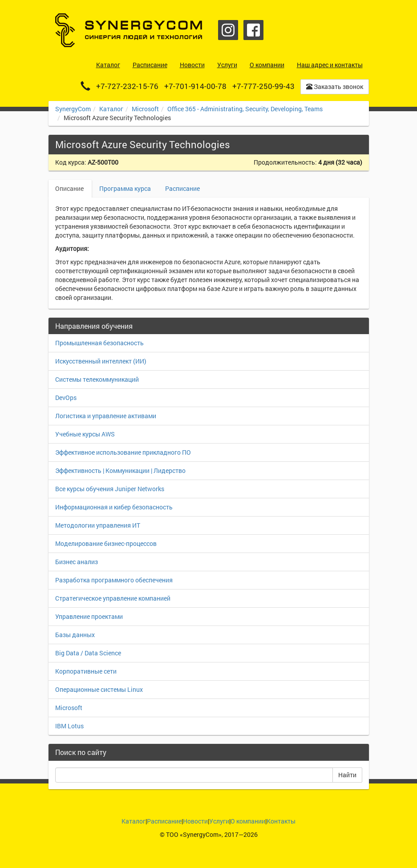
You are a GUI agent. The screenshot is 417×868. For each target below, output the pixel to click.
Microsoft (145, 109)
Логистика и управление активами (106, 416)
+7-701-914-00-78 (195, 86)
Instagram (228, 30)
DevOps (66, 398)
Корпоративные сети (86, 671)
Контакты (281, 821)
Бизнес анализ (77, 562)
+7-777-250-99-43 (263, 86)
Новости (195, 821)
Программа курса (125, 188)
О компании (248, 821)
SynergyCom (73, 109)
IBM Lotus (69, 726)
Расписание (182, 188)
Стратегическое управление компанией (113, 598)
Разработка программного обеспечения (114, 580)
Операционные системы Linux (99, 689)
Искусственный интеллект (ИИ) (101, 361)
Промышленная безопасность (99, 343)
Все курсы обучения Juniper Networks (110, 489)
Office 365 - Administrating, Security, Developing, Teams (245, 109)
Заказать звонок (335, 87)
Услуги (219, 821)
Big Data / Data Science (88, 653)
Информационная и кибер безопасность (114, 507)
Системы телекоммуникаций (97, 379)
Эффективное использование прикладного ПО (123, 452)
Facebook (253, 30)
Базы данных (75, 635)
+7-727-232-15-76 (127, 86)
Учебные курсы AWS (85, 434)
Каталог (111, 109)
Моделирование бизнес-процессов (106, 543)
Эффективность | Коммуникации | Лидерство (120, 470)
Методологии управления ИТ (98, 525)
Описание (70, 188)
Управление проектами (89, 616)
